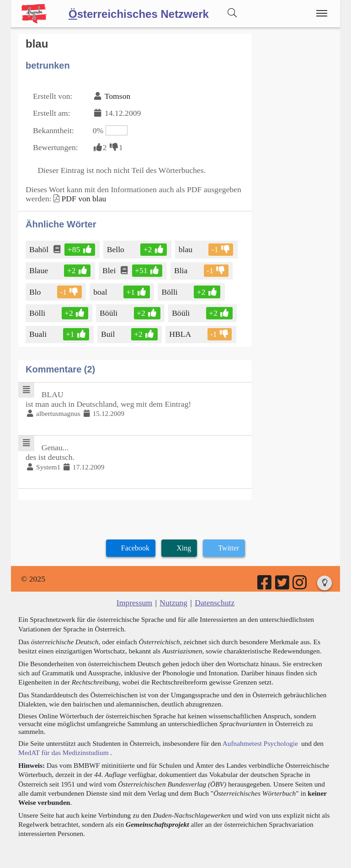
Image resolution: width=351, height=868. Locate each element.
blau (186, 249)
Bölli (171, 292)
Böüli (109, 313)
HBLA (181, 334)
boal (101, 292)
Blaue (39, 270)
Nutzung (173, 603)
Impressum (134, 603)
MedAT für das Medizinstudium (64, 752)
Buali (39, 334)
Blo (36, 292)
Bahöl (40, 249)
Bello (116, 249)
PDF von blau (84, 199)
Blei (110, 270)
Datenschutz (215, 603)
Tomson (117, 96)
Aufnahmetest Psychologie (260, 743)
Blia (181, 270)
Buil (109, 334)
